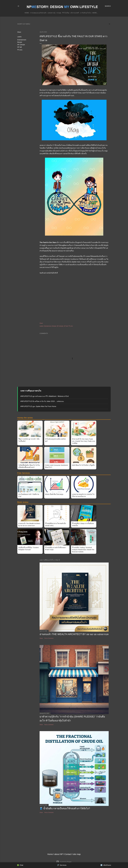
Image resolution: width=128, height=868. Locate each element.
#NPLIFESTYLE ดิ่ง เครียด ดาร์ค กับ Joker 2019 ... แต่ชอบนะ (42, 401)
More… (95, 13)
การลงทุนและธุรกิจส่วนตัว (38, 13)
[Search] (108, 6)
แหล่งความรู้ (51, 13)
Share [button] (19, 32)
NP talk (20, 47)
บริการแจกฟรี (75, 13)
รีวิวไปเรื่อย (66, 13)
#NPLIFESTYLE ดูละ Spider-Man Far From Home (38, 406)
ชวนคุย (59, 13)
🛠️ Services (62, 865)
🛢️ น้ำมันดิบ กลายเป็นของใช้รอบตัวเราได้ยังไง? (65, 808)
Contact (68, 854)
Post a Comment (49, 638)
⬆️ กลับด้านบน (106, 865)
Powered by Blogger (64, 862)
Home (27, 13)
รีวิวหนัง (20, 50)
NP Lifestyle (21, 45)
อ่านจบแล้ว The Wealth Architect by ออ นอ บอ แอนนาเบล (74, 634)
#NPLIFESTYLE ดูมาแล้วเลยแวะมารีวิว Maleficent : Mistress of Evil (44, 396)
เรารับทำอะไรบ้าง (86, 13)
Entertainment (22, 40)
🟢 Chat (20, 865)
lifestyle (20, 42)
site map (77, 854)
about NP (59, 854)
